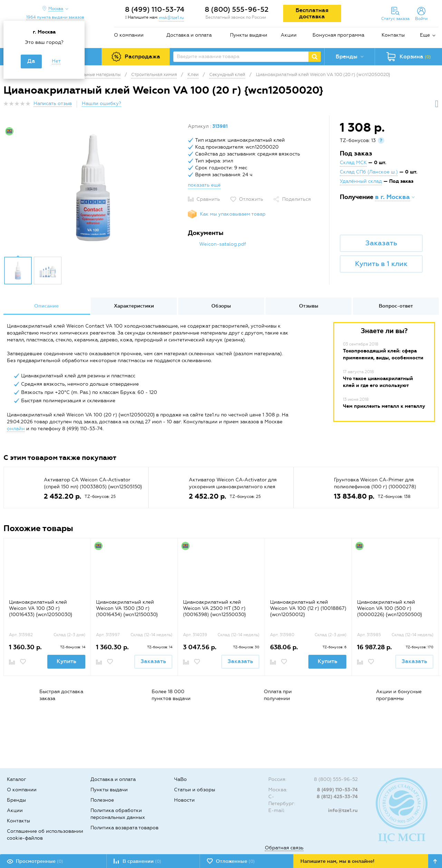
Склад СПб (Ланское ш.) (369, 172)
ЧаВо (180, 779)
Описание (46, 306)
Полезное (102, 800)
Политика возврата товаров (124, 828)
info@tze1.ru (343, 810)
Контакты (393, 35)
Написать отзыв (53, 103)
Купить (66, 661)
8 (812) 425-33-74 (337, 797)
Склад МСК (353, 163)
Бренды (16, 800)
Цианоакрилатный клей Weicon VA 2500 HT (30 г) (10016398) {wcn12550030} (214, 608)
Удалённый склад (361, 181)
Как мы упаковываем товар (233, 214)
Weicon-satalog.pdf (223, 244)
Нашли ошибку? (102, 103)
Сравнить (208, 199)
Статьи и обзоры (195, 790)
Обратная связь (284, 848)
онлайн (16, 429)
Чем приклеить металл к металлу (384, 406)
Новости (184, 800)
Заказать (381, 243)
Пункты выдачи (249, 35)
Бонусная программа (338, 35)
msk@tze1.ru (171, 18)
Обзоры (221, 306)
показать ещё (204, 185)
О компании (129, 35)
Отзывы (309, 306)
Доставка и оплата (189, 35)
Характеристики (134, 306)
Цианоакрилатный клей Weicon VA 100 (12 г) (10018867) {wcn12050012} (308, 608)
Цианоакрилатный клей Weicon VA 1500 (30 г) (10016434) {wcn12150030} (127, 608)
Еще (425, 35)
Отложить (251, 199)
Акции (289, 35)
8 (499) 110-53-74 (155, 9)
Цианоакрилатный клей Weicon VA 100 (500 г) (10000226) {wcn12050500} (390, 608)
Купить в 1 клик (381, 264)
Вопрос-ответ (396, 306)
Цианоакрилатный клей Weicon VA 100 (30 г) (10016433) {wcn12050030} (41, 608)
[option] (93, 188)
